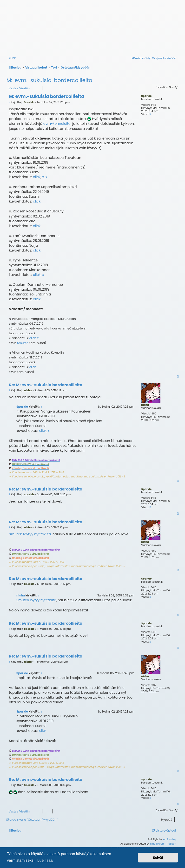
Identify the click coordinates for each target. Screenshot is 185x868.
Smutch (23, 343)
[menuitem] (164, 831)
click (37, 177)
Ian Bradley (169, 839)
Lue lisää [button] (45, 860)
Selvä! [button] (158, 858)
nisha (145, 405)
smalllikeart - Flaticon (163, 844)
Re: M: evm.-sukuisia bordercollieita (46, 385)
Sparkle (146, 96)
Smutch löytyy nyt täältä (30, 534)
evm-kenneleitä (57, 124)
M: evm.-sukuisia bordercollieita (49, 80)
